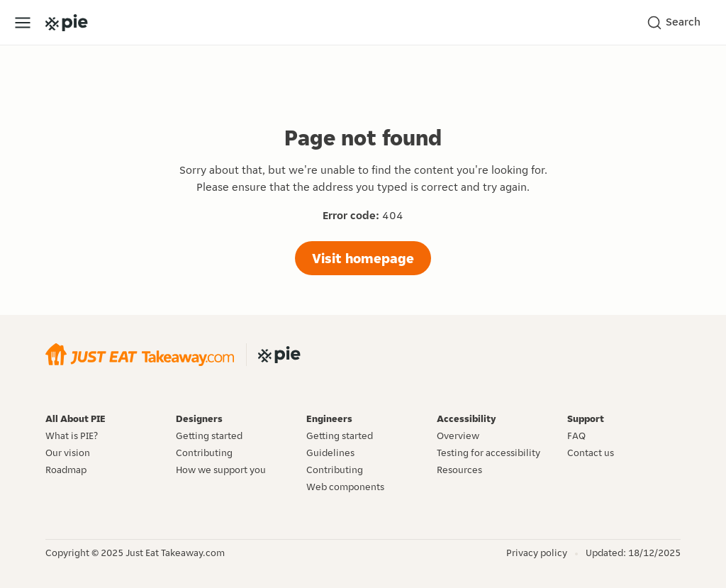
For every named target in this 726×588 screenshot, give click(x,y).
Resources (459, 470)
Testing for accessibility (488, 453)
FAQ (576, 436)
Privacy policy (537, 553)
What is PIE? (72, 436)
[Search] (678, 23)
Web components (345, 487)
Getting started (209, 436)
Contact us (591, 453)
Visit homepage (363, 258)
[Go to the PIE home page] (67, 23)
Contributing (204, 453)
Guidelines (330, 453)
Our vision (68, 453)
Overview (458, 436)
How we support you (221, 470)
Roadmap (66, 470)
